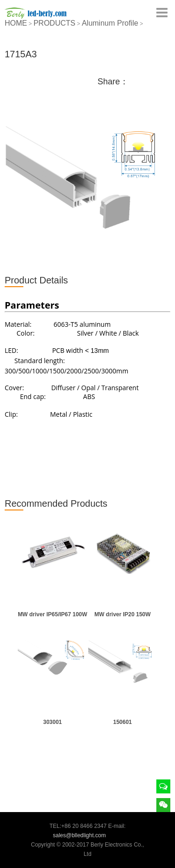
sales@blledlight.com (79, 835)
